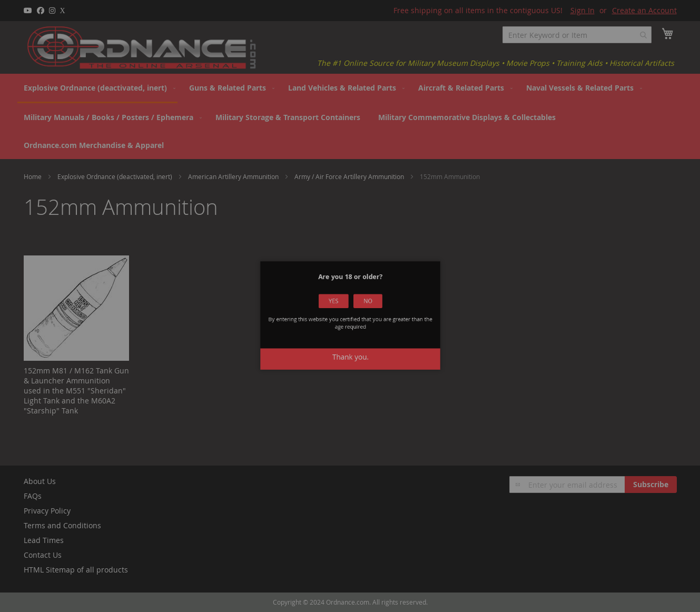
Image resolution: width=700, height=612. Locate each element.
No (363, 308)
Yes (337, 308)
